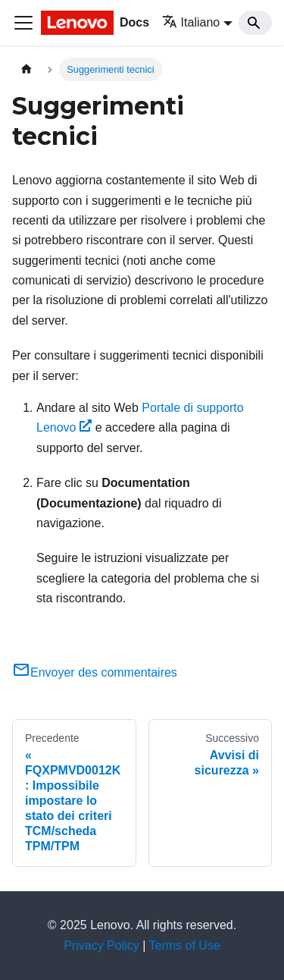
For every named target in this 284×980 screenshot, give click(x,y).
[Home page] (27, 69)
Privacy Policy (101, 945)
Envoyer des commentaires (95, 672)
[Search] (255, 23)
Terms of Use (185, 945)
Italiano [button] (191, 22)
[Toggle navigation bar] (23, 23)
